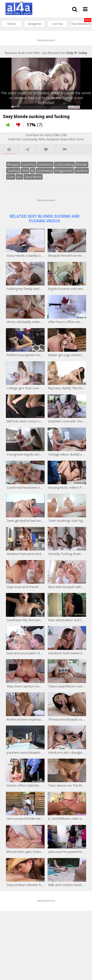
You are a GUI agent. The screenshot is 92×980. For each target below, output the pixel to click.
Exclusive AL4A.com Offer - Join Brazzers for (46, 53)
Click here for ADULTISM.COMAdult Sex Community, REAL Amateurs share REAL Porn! (46, 137)
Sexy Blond (33, 177)
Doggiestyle (64, 171)
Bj (33, 171)
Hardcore (45, 164)
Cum (11, 177)
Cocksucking (64, 164)
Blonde (82, 164)
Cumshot (29, 164)
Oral (25, 171)
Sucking (13, 171)
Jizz (19, 177)
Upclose (82, 171)
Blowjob (13, 164)
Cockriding (45, 171)
